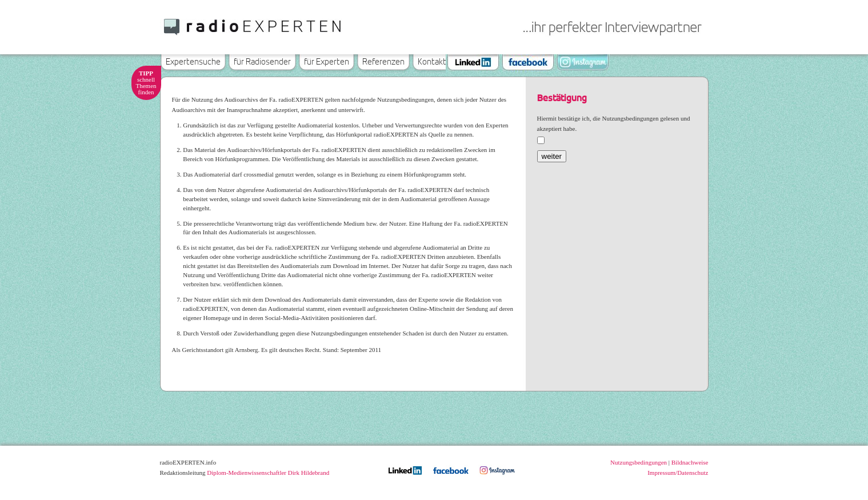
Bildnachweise (690, 462)
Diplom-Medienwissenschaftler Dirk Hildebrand (268, 473)
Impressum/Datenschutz (678, 473)
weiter (552, 156)
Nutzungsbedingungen (639, 462)
